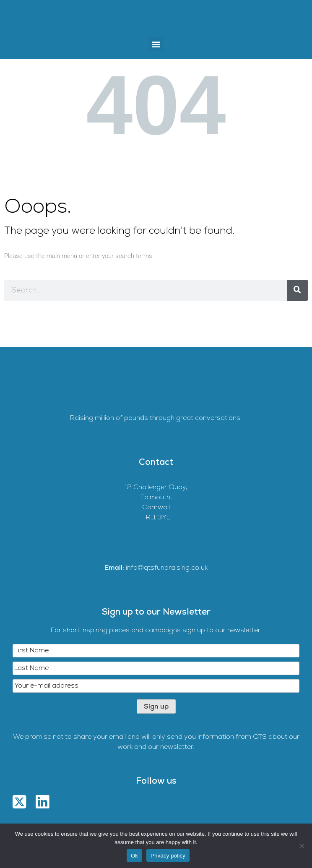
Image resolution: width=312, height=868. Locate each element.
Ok (134, 856)
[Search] (297, 290)
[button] (156, 44)
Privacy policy (168, 856)
